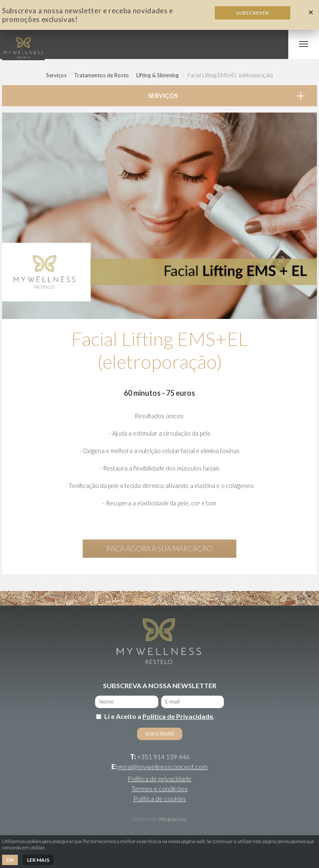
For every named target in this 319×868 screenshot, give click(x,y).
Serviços (56, 75)
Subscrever (253, 13)
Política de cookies (160, 798)
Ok (10, 860)
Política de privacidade (159, 779)
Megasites (173, 819)
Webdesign (145, 819)
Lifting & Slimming (157, 75)
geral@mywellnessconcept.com (163, 766)
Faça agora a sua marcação (160, 548)
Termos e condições (159, 788)
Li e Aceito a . (159, 716)
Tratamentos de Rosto (101, 75)
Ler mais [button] (38, 860)
